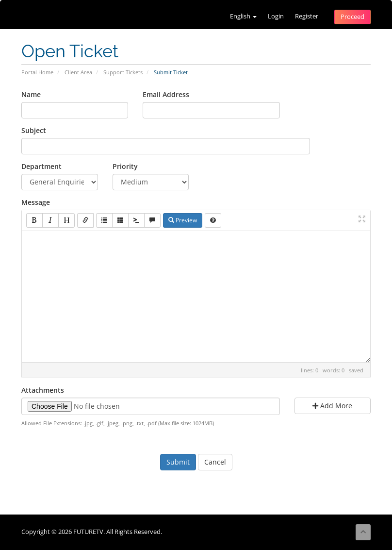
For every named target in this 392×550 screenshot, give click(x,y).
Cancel (215, 462)
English (243, 16)
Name (31, 94)
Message (36, 202)
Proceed (352, 17)
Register (307, 16)
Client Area (78, 72)
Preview (183, 220)
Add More (332, 406)
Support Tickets (123, 72)
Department (41, 166)
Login (276, 16)
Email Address (166, 94)
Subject (34, 130)
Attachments (43, 390)
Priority (125, 166)
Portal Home (37, 72)
